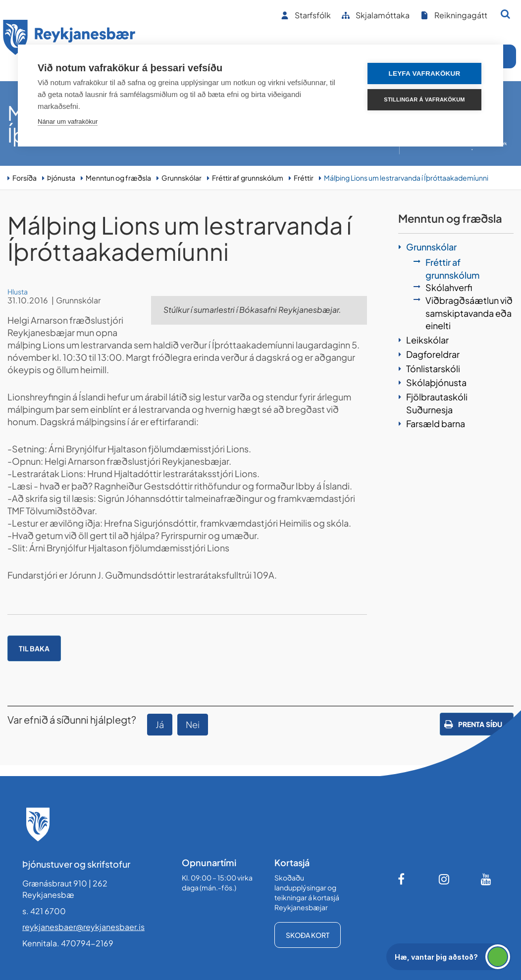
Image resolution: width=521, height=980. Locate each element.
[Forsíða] (69, 39)
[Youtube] (486, 879)
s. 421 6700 (44, 911)
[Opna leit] (505, 14)
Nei (193, 724)
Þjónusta (61, 178)
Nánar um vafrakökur (68, 122)
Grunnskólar (182, 178)
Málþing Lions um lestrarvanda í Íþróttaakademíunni (406, 178)
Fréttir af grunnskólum (248, 178)
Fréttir (304, 178)
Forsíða (25, 178)
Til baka (34, 648)
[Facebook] (402, 879)
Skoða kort (308, 935)
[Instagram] (444, 879)
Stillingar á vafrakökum (424, 99)
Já (160, 724)
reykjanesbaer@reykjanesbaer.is (83, 927)
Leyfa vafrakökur (425, 73)
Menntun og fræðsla (118, 178)
